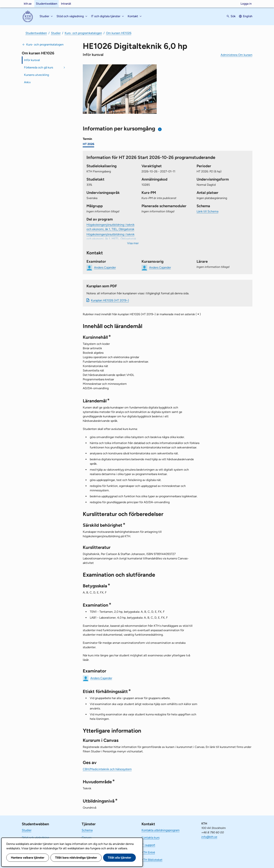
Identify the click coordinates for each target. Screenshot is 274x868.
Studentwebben (47, 4)
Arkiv (27, 82)
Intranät (66, 4)
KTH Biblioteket (152, 860)
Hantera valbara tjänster (28, 858)
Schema (87, 830)
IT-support (148, 845)
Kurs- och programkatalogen (83, 33)
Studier (56, 33)
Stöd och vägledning (35, 838)
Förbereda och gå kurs (39, 67)
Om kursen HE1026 (119, 33)
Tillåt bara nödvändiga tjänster (76, 858)
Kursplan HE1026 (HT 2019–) (110, 300)
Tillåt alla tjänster (119, 858)
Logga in (246, 4)
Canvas (86, 838)
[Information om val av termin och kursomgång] (160, 129)
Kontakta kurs (150, 838)
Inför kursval (32, 60)
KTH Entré (148, 852)
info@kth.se (209, 837)
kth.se (28, 4)
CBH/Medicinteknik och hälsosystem (107, 769)
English (248, 16)
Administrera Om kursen (236, 55)
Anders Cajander (101, 678)
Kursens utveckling (36, 75)
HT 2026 (89, 144)
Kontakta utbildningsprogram (161, 830)
